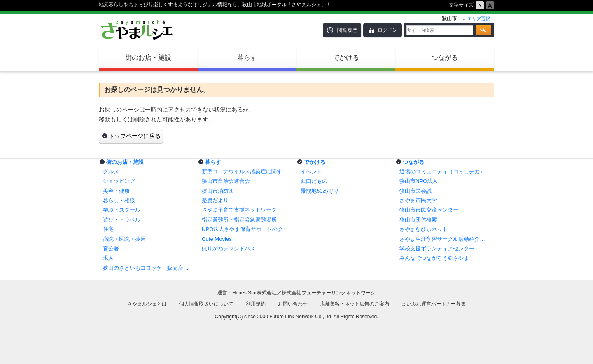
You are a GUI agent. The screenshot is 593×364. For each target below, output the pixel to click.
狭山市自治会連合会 (226, 181)
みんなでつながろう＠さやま (434, 258)
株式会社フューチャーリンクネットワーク (329, 293)
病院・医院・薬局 (124, 239)
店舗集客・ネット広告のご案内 (355, 304)
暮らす (247, 57)
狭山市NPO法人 (419, 181)
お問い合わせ (293, 304)
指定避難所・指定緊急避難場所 (239, 220)
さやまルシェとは (147, 304)
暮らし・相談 (119, 200)
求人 (108, 258)
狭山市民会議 (416, 191)
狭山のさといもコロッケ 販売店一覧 (148, 268)
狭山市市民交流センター (429, 210)
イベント (311, 171)
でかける (346, 57)
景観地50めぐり (320, 191)
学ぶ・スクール (122, 210)
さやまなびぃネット (424, 229)
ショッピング (119, 181)
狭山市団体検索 (418, 220)
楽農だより (215, 200)
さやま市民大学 (418, 200)
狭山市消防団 (218, 191)
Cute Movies (217, 239)
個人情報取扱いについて (206, 304)
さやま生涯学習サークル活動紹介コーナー (445, 239)
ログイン (388, 30)
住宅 (108, 229)
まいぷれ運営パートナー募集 (434, 304)
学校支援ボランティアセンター (437, 248)
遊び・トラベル (122, 220)
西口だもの (314, 181)
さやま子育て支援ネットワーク (239, 210)
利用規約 (256, 304)
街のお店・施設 (148, 57)
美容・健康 (116, 191)
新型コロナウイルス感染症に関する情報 (247, 171)
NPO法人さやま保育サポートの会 (242, 229)
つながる (445, 57)
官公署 (111, 248)
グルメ (111, 171)
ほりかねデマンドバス (229, 248)
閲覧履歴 (347, 30)
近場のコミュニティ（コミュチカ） (442, 171)
